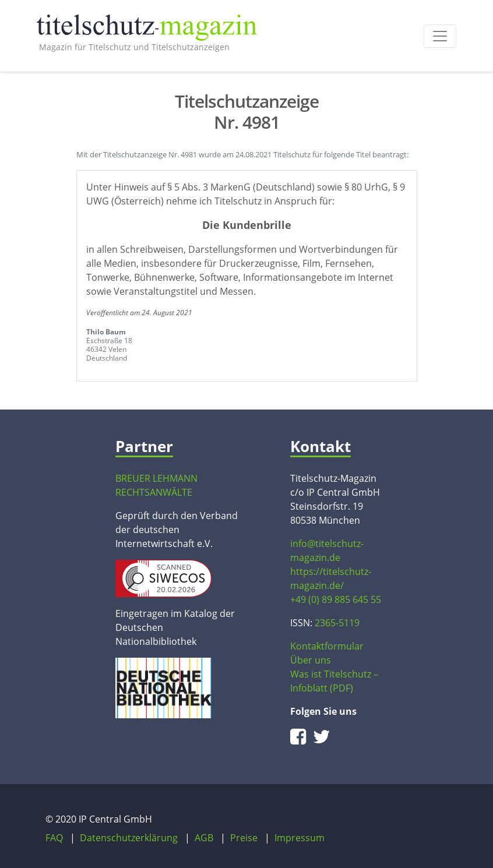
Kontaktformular (327, 646)
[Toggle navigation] (440, 36)
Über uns (311, 660)
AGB (204, 838)
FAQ (54, 838)
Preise (244, 838)
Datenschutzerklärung (129, 838)
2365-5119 (337, 623)
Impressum (300, 838)
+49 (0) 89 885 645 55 (336, 599)
